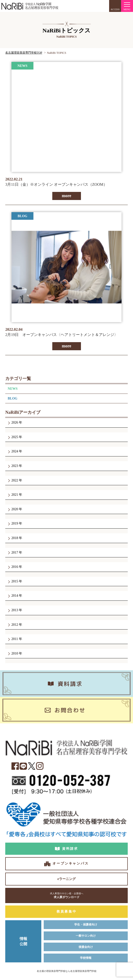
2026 (15, 422)
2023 (15, 466)
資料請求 (70, 849)
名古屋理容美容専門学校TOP (24, 53)
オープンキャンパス (71, 863)
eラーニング (66, 879)
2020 (15, 509)
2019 (15, 523)
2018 (15, 538)
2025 (15, 437)
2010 (15, 653)
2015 (15, 581)
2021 (15, 495)
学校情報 (86, 958)
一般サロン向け (86, 936)
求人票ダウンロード (66, 895)
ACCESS (115, 9)
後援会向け (86, 947)
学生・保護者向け (86, 925)
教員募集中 (67, 912)
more (67, 196)
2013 (15, 610)
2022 (15, 480)
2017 (15, 552)
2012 (15, 625)
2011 (15, 639)
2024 (15, 451)
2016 (15, 567)
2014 (15, 596)
